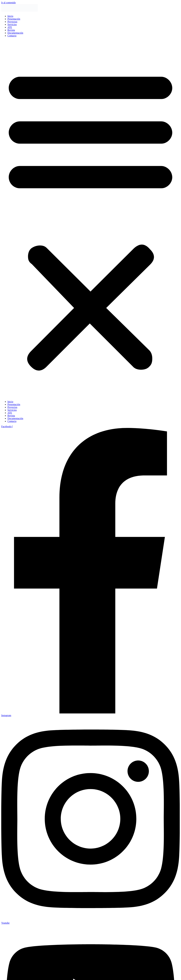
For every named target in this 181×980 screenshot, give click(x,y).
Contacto (12, 36)
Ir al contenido (8, 3)
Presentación (14, 19)
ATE (10, 27)
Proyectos (12, 22)
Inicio (10, 16)
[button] (90, 219)
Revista (11, 30)
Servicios (12, 24)
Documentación (15, 33)
